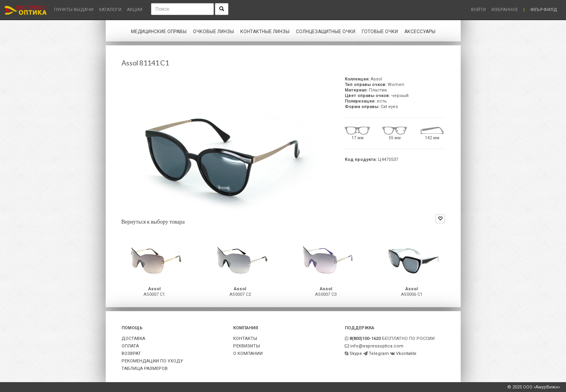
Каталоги (110, 10)
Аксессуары (420, 32)
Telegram (379, 354)
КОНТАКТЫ (245, 339)
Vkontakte (406, 354)
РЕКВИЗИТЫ (247, 346)
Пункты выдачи (74, 10)
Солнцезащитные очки (326, 32)
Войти (478, 10)
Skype (356, 354)
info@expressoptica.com (377, 346)
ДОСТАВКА (133, 339)
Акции (135, 10)
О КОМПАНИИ (248, 354)
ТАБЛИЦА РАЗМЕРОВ (145, 369)
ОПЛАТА (130, 346)
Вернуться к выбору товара (153, 221)
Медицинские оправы (159, 32)
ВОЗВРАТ (131, 354)
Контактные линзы (265, 32)
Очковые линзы (213, 32)
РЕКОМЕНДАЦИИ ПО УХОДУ (152, 361)
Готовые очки (380, 32)
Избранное (505, 10)
